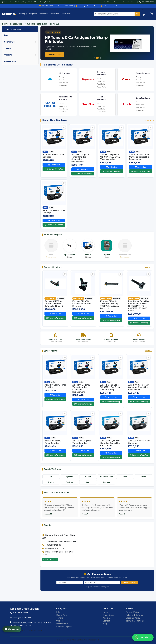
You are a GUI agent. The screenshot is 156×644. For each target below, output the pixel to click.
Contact (117, 2)
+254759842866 (147, 2)
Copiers (60, 621)
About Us (107, 2)
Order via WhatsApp (54, 169)
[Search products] (117, 14)
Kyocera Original (64, 627)
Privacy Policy (132, 612)
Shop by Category (27, 14)
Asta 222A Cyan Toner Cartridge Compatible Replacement (111, 443)
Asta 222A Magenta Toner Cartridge (82, 442)
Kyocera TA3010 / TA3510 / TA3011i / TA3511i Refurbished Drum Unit (110, 305)
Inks (58, 612)
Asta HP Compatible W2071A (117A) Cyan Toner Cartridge (110, 157)
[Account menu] (145, 15)
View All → (150, 120)
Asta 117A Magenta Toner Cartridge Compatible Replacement (80, 158)
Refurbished (55, 14)
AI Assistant (12, 629)
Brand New (43, 14)
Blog (105, 624)
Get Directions (50, 559)
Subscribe (129, 582)
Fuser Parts (63, 86)
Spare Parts (66, 14)
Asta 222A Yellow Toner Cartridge (54, 211)
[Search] (137, 14)
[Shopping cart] (152, 14)
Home (105, 612)
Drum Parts (63, 80)
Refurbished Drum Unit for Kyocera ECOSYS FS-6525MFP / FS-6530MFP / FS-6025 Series (139, 306)
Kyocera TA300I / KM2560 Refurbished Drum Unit (82, 304)
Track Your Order (129, 2)
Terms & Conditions (135, 621)
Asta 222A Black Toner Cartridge (139, 442)
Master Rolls (62, 624)
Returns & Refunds (134, 615)
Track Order (108, 615)
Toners (61, 77)
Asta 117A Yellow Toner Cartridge (53, 156)
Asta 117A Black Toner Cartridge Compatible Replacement (139, 157)
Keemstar (9, 14)
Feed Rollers (63, 83)
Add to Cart (54, 165)
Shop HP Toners (55, 55)
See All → (148, 267)
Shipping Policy (133, 618)
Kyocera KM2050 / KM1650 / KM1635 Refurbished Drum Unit (55, 304)
